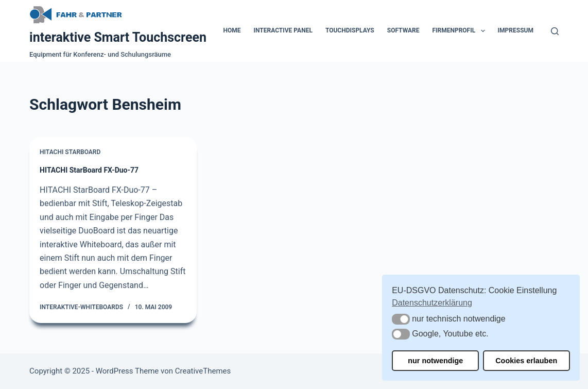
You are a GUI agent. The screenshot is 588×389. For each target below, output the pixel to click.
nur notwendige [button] (435, 361)
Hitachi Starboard (70, 153)
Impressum (516, 30)
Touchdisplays (350, 30)
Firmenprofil (460, 31)
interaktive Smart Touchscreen (118, 37)
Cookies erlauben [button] (526, 361)
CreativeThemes (203, 371)
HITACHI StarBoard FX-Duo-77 (89, 171)
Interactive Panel (283, 30)
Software (403, 30)
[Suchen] (555, 31)
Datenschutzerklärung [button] (432, 303)
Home (232, 30)
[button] (401, 319)
